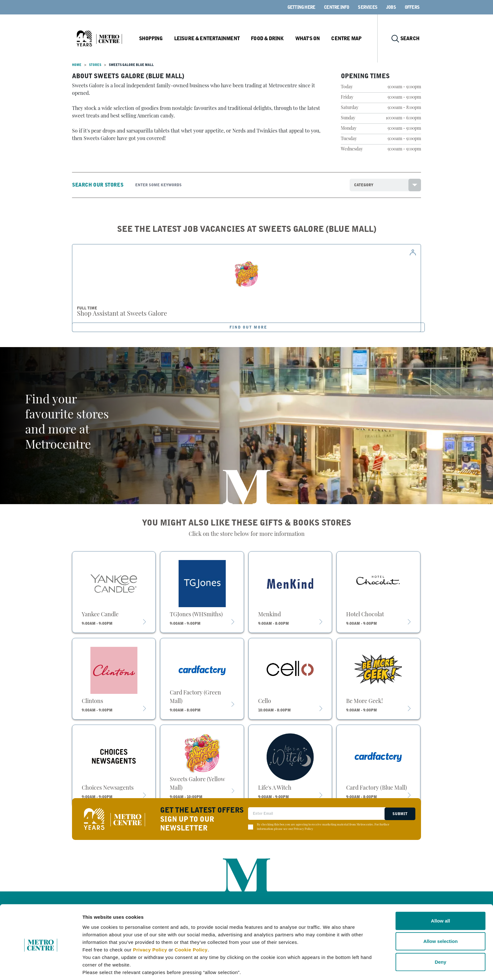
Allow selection (440, 916)
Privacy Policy (150, 925)
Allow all (441, 896)
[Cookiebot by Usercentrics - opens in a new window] (41, 968)
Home (77, 65)
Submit (399, 814)
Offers (412, 7)
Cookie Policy (191, 925)
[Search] (238, 185)
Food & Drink (271, 38)
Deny (441, 937)
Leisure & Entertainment (212, 38)
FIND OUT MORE (249, 327)
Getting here (301, 7)
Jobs (391, 7)
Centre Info (336, 7)
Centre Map (349, 38)
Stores (95, 65)
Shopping (157, 38)
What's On (311, 38)
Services (368, 7)
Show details (330, 968)
